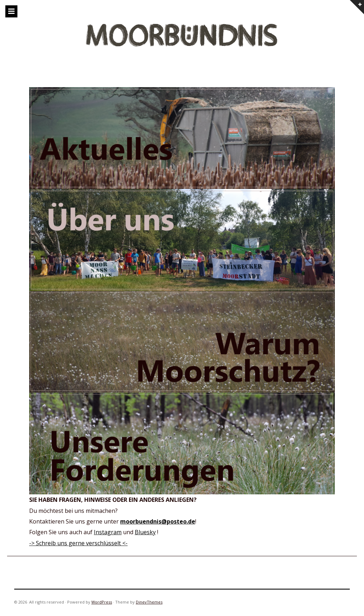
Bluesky (145, 532)
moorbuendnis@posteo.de (158, 521)
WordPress (102, 602)
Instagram (108, 532)
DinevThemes (149, 602)
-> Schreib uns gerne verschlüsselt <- (78, 543)
